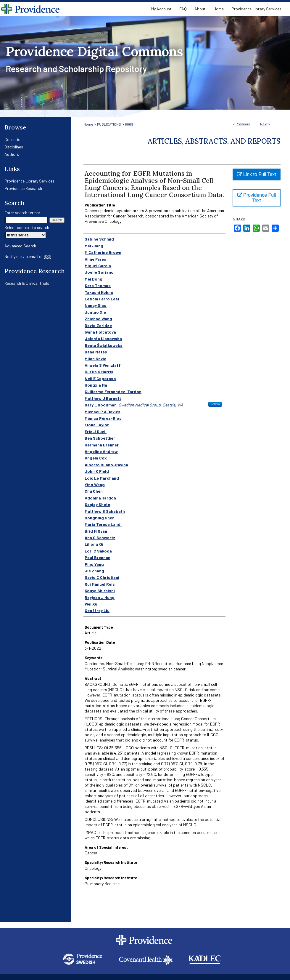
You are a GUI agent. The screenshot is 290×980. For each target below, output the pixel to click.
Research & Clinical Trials (27, 283)
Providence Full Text (257, 198)
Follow (215, 404)
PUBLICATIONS (109, 124)
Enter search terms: (22, 213)
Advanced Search (20, 246)
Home (88, 124)
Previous (243, 124)
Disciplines (14, 147)
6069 (129, 124)
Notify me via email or (28, 256)
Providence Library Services (29, 181)
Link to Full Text (256, 174)
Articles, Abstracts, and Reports (214, 141)
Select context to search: (28, 227)
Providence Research (23, 188)
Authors (12, 154)
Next (264, 124)
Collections (14, 139)
